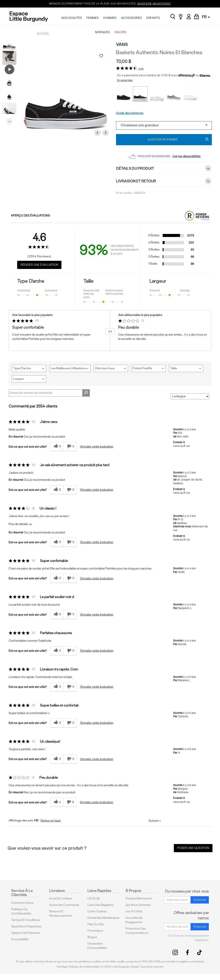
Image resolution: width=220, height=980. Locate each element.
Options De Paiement (26, 933)
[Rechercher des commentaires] (86, 393)
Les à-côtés (134, 911)
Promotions (95, 931)
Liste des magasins (101, 905)
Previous (9, 45)
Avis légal (62, 967)
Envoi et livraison (61, 898)
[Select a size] (164, 125)
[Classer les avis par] (190, 396)
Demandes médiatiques (103, 918)
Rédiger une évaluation (39, 265)
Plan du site (96, 924)
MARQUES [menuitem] (103, 32)
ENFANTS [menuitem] (153, 18)
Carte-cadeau (97, 911)
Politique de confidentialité (21, 911)
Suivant (155, 821)
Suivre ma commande (64, 905)
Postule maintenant (139, 898)
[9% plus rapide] (70, 802)
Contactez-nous (22, 903)
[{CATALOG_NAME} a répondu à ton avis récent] (57, 446)
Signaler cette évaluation (97, 446)
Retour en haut (51, 820)
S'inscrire (200, 900)
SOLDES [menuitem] (120, 32)
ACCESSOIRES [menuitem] (131, 18)
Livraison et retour (164, 181)
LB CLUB (94, 898)
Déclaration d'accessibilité (97, 946)
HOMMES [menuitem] (110, 18)
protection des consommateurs (137, 931)
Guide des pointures (130, 113)
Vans (122, 44)
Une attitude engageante (134, 920)
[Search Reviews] (49, 393)
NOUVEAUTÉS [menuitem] (72, 18)
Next (9, 120)
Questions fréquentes (26, 926)
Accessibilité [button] (20, 939)
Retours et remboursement (61, 914)
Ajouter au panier (178, 140)
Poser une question (193, 848)
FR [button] (206, 17)
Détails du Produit (164, 168)
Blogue (92, 937)
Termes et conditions (26, 920)
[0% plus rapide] (70, 446)
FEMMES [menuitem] (92, 18)
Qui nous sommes (138, 905)
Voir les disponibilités (186, 156)
